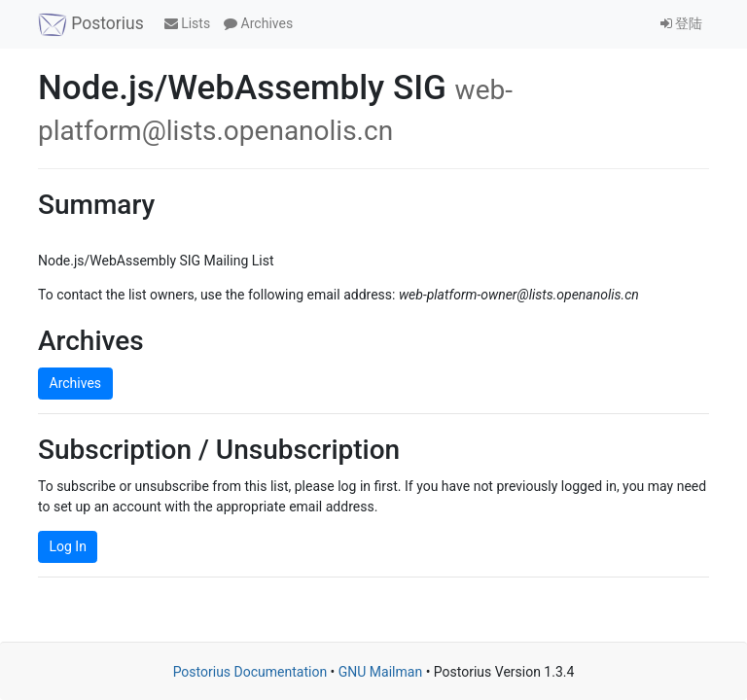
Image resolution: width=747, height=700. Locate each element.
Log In (68, 546)
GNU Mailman (380, 672)
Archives (258, 23)
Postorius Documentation (250, 672)
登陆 (681, 23)
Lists (187, 23)
